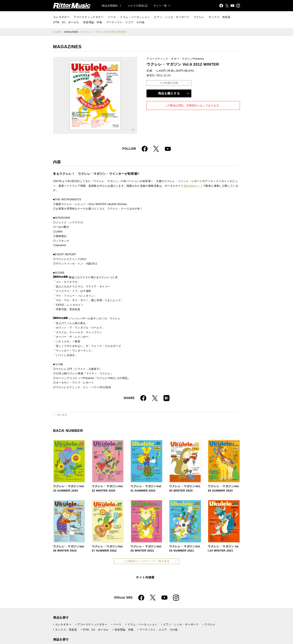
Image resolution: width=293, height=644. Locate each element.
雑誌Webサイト (193, 186)
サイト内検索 (145, 577)
